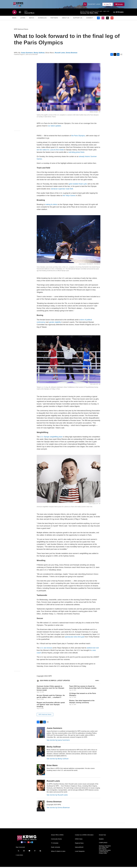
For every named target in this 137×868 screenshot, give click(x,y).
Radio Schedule (56, 848)
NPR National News (21, 30)
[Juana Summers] (41, 733)
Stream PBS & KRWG (57, 836)
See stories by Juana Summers (58, 741)
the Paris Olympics (78, 137)
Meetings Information (105, 847)
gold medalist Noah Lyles (78, 185)
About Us (66, 19)
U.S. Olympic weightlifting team (51, 438)
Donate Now (102, 836)
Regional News (79, 844)
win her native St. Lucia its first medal (50, 151)
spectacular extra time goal (75, 638)
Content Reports (104, 853)
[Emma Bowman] (41, 807)
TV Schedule (55, 844)
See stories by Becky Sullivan (58, 760)
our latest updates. (55, 127)
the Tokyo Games (69, 197)
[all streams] (118, 13)
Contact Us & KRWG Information (84, 836)
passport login (94, 5)
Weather (101, 840)
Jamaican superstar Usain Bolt (62, 190)
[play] (14, 13)
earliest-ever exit (93, 649)
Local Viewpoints (80, 852)
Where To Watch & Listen (58, 852)
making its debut (51, 206)
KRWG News (79, 840)
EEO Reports (103, 850)
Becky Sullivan (39, 54)
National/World (79, 848)
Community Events (56, 840)
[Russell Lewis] (41, 786)
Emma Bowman (72, 54)
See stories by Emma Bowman (58, 808)
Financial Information (105, 851)
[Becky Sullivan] (41, 752)
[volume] (20, 13)
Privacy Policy (103, 854)
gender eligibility (55, 323)
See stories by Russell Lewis (57, 796)
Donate (120, 5)
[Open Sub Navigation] (18, 19)
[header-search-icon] (85, 5)
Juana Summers (27, 54)
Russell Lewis (60, 54)
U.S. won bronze (46, 649)
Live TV (108, 5)
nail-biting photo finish (76, 153)
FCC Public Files (104, 848)
